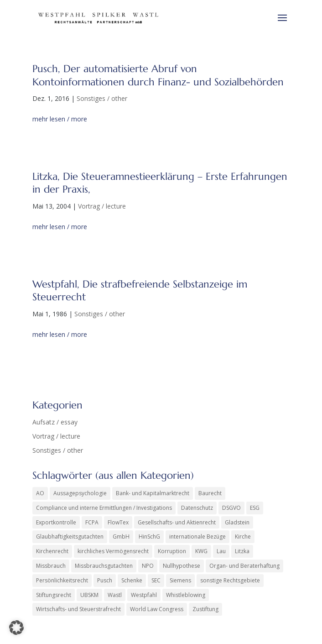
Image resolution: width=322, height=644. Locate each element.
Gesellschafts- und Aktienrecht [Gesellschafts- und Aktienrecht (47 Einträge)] (177, 522)
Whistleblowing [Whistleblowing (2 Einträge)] (186, 595)
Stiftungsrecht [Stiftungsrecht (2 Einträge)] (54, 595)
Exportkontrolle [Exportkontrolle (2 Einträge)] (56, 522)
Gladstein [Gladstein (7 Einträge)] (237, 522)
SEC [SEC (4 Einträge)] (156, 580)
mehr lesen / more (60, 119)
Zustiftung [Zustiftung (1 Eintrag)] (205, 609)
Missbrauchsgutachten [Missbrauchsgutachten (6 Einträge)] (104, 566)
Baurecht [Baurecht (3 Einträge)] (210, 493)
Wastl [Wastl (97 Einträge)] (115, 595)
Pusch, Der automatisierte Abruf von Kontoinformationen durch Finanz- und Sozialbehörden (158, 75)
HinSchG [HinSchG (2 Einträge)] (149, 537)
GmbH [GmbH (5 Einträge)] (121, 537)
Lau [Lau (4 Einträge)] (221, 551)
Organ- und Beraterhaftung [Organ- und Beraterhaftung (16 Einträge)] (244, 566)
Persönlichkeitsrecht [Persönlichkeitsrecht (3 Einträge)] (62, 580)
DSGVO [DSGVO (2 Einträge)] (231, 508)
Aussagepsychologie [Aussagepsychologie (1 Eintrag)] (80, 493)
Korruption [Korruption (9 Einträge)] (172, 551)
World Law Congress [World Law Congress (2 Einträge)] (157, 609)
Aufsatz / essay (55, 422)
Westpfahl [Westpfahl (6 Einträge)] (144, 595)
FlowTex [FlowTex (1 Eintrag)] (118, 522)
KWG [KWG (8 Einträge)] (201, 551)
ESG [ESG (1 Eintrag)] (255, 508)
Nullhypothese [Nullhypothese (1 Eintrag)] (182, 566)
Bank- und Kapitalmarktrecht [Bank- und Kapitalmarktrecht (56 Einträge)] (153, 493)
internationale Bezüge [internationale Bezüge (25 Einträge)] (197, 537)
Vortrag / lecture (102, 206)
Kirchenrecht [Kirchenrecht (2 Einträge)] (52, 551)
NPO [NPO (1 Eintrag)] (148, 566)
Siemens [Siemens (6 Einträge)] (180, 580)
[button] (16, 628)
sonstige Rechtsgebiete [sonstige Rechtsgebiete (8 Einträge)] (230, 580)
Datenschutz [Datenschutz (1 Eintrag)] (197, 508)
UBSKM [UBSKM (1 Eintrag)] (89, 595)
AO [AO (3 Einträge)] (40, 493)
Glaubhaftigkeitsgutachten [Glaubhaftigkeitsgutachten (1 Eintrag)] (70, 537)
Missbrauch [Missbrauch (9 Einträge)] (51, 566)
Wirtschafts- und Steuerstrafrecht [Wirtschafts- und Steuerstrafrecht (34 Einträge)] (78, 609)
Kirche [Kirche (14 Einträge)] (243, 537)
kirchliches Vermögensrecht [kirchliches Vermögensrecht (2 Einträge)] (113, 551)
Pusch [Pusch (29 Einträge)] (105, 580)
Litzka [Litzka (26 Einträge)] (242, 551)
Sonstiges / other (102, 98)
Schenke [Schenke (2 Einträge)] (132, 580)
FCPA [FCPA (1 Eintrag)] (92, 522)
